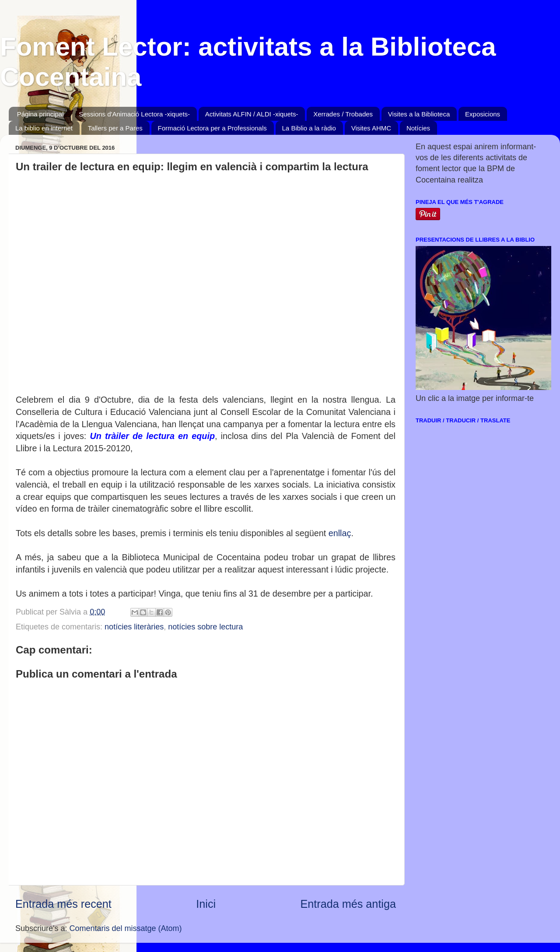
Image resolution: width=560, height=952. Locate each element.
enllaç (340, 533)
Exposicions (483, 114)
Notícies (418, 128)
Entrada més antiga (348, 904)
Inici (206, 904)
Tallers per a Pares (115, 128)
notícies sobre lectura (205, 627)
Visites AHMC (371, 128)
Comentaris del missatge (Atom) (126, 928)
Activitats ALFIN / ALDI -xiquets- (252, 114)
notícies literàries (134, 627)
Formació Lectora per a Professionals (212, 128)
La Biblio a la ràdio (309, 128)
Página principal (40, 114)
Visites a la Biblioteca (419, 114)
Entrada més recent (63, 904)
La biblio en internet (44, 128)
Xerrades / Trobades (343, 114)
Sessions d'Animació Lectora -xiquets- (134, 114)
